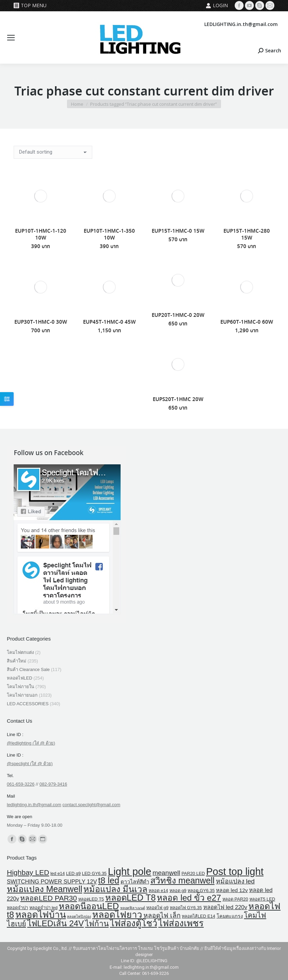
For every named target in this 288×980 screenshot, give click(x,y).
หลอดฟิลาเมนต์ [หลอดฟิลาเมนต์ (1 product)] (133, 908)
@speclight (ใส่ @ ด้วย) (30, 764)
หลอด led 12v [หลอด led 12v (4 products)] (232, 890)
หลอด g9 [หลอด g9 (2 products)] (178, 891)
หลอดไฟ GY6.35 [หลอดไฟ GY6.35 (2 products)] (186, 908)
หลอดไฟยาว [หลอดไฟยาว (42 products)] (117, 915)
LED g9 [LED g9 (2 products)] (73, 873)
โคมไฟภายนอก (22, 695)
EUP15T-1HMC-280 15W (247, 235)
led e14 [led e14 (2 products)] (57, 873)
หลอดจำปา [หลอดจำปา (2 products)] (17, 908)
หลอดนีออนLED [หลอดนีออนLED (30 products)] (89, 906)
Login (217, 5)
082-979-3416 (53, 784)
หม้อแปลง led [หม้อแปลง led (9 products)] (235, 881)
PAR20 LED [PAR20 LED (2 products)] (193, 873)
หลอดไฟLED (19, 678)
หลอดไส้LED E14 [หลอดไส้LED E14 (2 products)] (198, 916)
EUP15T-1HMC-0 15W (178, 231)
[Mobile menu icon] (11, 38)
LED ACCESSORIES (28, 704)
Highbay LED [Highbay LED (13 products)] (28, 872)
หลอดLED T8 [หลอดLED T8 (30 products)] (131, 898)
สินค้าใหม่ (17, 661)
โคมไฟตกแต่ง (20, 652)
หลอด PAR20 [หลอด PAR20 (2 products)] (235, 899)
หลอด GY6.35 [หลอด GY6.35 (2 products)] (201, 891)
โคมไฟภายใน (20, 687)
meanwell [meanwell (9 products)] (166, 873)
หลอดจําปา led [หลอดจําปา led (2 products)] (44, 908)
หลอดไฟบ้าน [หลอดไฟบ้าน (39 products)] (41, 915)
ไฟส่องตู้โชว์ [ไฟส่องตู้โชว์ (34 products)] (134, 923)
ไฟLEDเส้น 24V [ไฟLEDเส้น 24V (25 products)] (56, 923)
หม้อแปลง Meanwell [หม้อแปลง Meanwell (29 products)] (45, 889)
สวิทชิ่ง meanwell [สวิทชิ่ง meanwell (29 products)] (182, 880)
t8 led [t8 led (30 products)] (109, 880)
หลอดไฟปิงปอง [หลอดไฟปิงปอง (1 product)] (79, 916)
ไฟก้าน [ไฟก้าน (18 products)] (97, 924)
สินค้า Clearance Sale (28, 669)
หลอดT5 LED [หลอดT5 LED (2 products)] (262, 899)
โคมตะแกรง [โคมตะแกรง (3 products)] (230, 916)
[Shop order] (53, 152)
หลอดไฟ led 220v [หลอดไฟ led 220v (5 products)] (225, 907)
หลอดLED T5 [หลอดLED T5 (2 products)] (91, 899)
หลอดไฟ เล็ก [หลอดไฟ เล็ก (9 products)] (162, 915)
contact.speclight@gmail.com (91, 805)
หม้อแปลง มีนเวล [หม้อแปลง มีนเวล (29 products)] (115, 889)
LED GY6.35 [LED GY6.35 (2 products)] (94, 873)
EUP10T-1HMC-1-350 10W (109, 235)
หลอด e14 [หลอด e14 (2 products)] (158, 891)
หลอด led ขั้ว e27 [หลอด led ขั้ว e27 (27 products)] (189, 898)
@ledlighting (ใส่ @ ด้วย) (31, 743)
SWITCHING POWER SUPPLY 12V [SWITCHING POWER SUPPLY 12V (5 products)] (52, 882)
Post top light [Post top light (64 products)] (235, 872)
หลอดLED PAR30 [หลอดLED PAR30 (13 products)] (49, 898)
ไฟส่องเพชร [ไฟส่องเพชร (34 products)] (181, 923)
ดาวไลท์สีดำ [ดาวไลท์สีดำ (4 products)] (135, 882)
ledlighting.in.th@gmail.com (34, 805)
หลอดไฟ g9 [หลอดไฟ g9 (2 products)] (157, 908)
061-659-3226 (21, 784)
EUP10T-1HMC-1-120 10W (41, 235)
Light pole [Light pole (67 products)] (130, 871)
